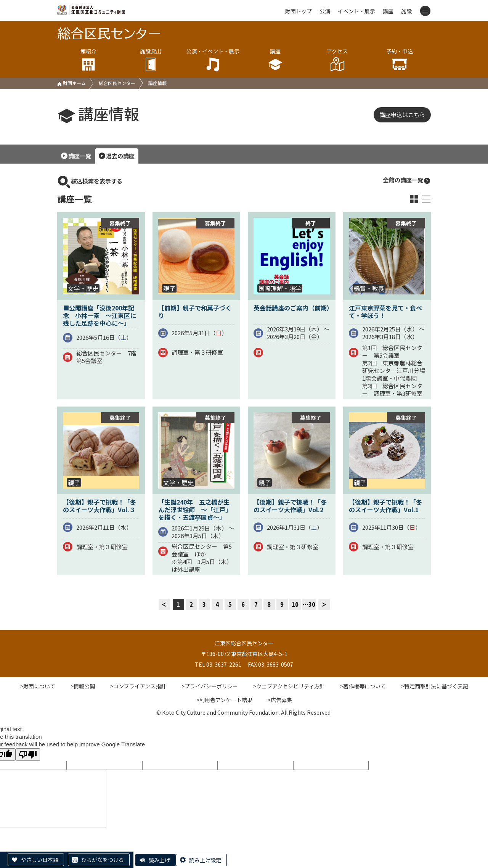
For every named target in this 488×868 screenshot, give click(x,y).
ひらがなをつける (103, 860)
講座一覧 (80, 156)
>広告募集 (280, 700)
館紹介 (88, 60)
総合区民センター (117, 83)
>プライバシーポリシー (210, 686)
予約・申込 (400, 60)
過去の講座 (120, 156)
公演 (325, 11)
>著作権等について (363, 686)
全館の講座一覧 (407, 180)
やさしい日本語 (40, 860)
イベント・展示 (356, 11)
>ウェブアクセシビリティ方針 (289, 686)
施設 (406, 11)
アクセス (337, 60)
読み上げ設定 (205, 860)
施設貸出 (150, 60)
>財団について (38, 686)
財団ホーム (71, 83)
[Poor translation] (28, 755)
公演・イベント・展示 (213, 60)
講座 (388, 11)
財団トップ (299, 11)
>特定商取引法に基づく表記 (435, 686)
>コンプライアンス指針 (138, 686)
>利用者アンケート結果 (224, 700)
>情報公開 (83, 686)
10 (295, 604)
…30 (309, 604)
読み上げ (159, 860)
